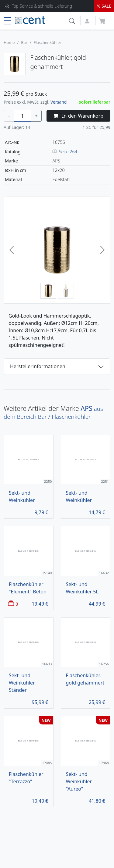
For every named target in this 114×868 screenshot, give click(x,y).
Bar (24, 42)
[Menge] (22, 116)
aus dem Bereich (53, 413)
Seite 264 (68, 152)
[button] (73, 20)
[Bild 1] (48, 291)
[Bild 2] (66, 291)
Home (9, 42)
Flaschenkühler (48, 42)
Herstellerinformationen (38, 366)
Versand (59, 102)
